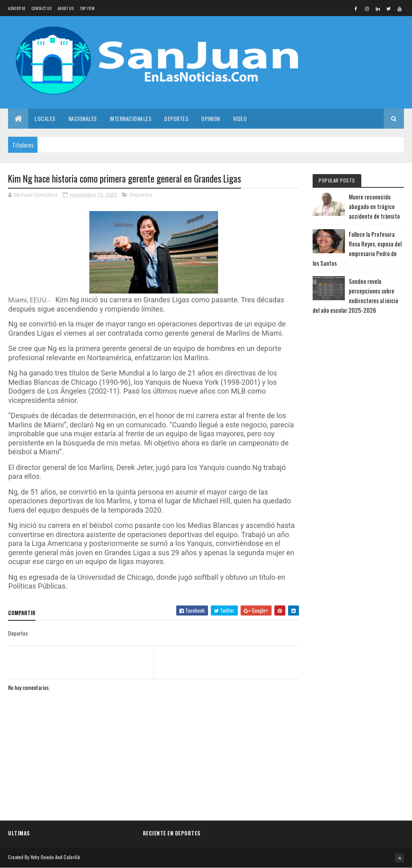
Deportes (176, 118)
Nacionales (83, 118)
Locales (45, 118)
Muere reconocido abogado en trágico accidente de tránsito (374, 206)
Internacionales (131, 118)
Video (240, 118)
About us (66, 8)
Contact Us (41, 8)
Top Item (87, 8)
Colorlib (72, 857)
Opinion (211, 118)
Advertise (17, 8)
